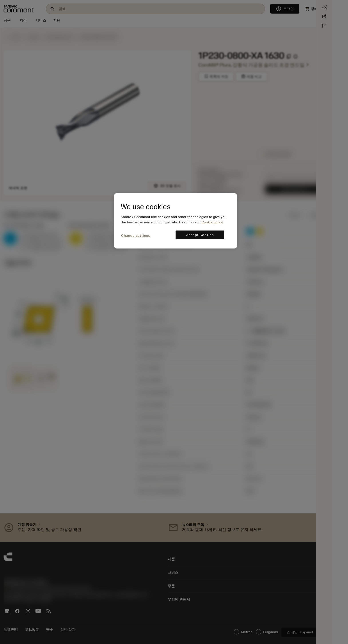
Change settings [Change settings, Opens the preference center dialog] (136, 236)
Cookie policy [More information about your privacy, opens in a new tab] (212, 222)
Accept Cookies (200, 235)
